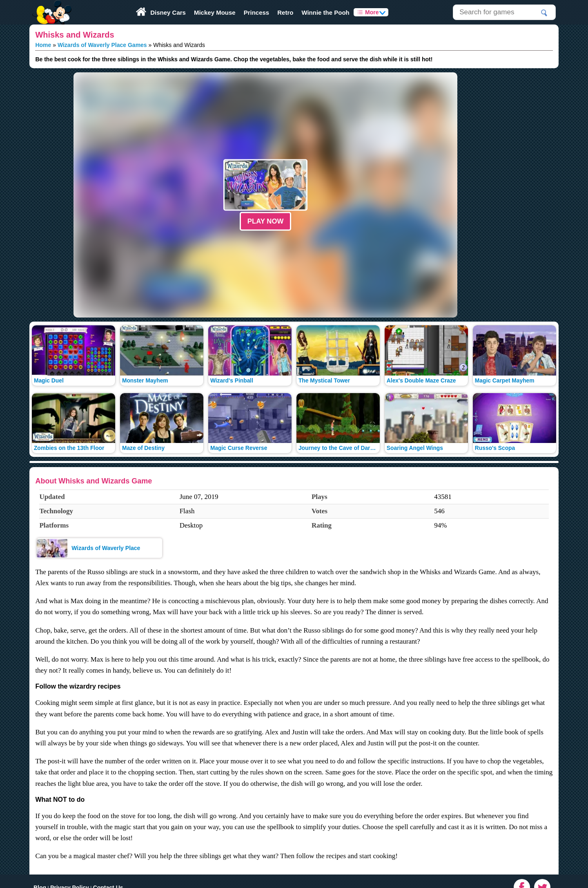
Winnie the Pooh (325, 12)
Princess (257, 12)
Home (43, 45)
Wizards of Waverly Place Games (102, 45)
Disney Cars (168, 12)
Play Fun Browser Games (51, 6)
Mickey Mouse (215, 12)
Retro (285, 12)
